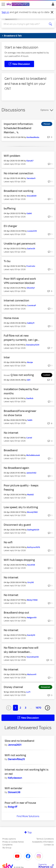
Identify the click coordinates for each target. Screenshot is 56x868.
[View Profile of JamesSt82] (31, 473)
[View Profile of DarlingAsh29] (33, 530)
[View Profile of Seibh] (30, 420)
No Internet (11, 595)
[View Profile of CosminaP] (32, 305)
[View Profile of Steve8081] (32, 196)
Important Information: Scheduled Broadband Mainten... (19, 128)
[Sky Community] (18, 5)
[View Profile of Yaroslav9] (31, 178)
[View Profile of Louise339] (32, 231)
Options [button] (45, 110)
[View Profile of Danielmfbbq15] (16, 759)
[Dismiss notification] (52, 12)
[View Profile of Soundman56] (33, 657)
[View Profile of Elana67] (30, 161)
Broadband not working (19, 191)
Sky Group (7, 848)
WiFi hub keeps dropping (19, 560)
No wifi (8, 542)
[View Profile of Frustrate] (31, 266)
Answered (45, 687)
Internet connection (16, 300)
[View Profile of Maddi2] (30, 495)
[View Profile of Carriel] (29, 438)
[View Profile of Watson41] (32, 674)
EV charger (10, 226)
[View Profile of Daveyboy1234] (33, 345)
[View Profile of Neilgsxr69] (32, 618)
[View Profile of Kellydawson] (15, 778)
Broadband (11, 450)
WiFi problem (12, 156)
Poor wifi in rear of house (20, 803)
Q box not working (22, 375)
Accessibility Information (43, 842)
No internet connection (19, 173)
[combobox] (25, 24)
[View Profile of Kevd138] (31, 565)
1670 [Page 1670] (38, 708)
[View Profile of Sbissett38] (14, 792)
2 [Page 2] (20, 708)
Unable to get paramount (20, 244)
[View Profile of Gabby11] (31, 323)
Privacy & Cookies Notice (13, 842)
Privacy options (9, 839)
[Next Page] (47, 708)
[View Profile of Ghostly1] (31, 288)
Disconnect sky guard (17, 525)
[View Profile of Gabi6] (29, 213)
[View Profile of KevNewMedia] (33, 137)
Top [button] (30, 832)
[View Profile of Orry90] (31, 582)
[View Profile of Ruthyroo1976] (34, 547)
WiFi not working (15, 755)
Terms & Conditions (45, 839)
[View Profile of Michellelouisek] (33, 455)
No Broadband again (16, 468)
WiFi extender (13, 788)
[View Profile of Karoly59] (31, 635)
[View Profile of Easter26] (31, 249)
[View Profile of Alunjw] (30, 362)
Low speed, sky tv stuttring (21, 507)
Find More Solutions (28, 816)
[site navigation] (3, 4)
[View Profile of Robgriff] (13, 807)
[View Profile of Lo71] (28, 692)
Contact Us (49, 845)
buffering (10, 208)
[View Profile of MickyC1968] (32, 600)
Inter (7, 357)
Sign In (52, 5)
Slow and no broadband (19, 741)
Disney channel (13, 687)
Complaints (7, 845)
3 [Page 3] (26, 708)
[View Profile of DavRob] (30, 398)
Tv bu (7, 261)
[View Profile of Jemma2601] (15, 745)
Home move (11, 318)
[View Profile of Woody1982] (32, 512)
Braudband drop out (16, 613)
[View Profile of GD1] (29, 380)
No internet (11, 433)
